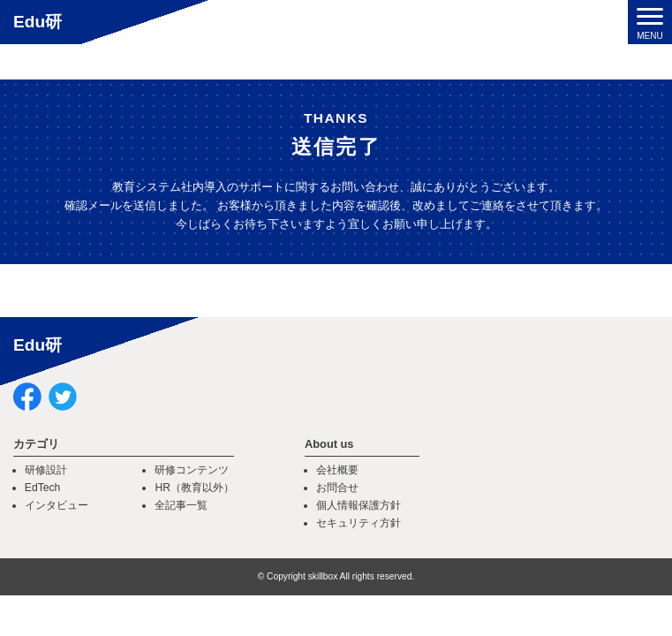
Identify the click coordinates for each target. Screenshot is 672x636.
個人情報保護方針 (359, 505)
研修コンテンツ (192, 470)
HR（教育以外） (194, 488)
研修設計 (46, 470)
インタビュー (57, 505)
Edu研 (38, 22)
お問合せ (337, 488)
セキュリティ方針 (359, 523)
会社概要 (337, 470)
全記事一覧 (181, 505)
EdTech (43, 488)
